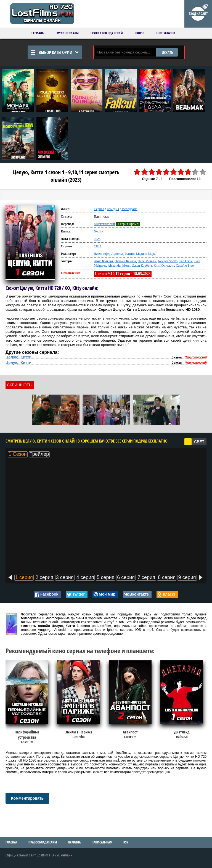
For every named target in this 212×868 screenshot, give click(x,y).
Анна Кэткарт (103, 261)
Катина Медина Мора (141, 254)
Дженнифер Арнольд (109, 254)
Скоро (139, 33)
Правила (74, 842)
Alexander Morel (119, 266)
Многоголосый (104, 224)
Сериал (99, 209)
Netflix (99, 231)
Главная (11, 842)
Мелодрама (129, 209)
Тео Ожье (186, 261)
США (98, 246)
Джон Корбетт (142, 266)
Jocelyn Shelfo (168, 261)
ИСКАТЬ (167, 52)
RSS (126, 842)
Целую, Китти (18, 357)
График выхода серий (107, 33)
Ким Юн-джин (164, 266)
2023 (97, 239)
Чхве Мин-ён (147, 261)
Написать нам (102, 842)
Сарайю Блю (185, 266)
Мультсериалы (68, 33)
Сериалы (38, 33)
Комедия (113, 209)
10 (203, 172)
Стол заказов (165, 33)
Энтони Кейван (125, 261)
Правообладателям (43, 842)
